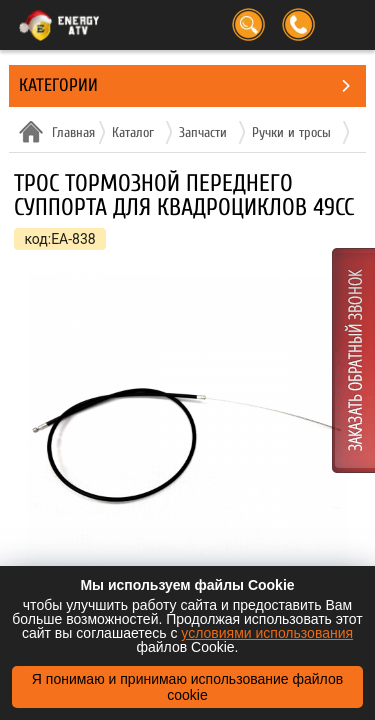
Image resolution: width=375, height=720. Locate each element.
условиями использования (267, 633)
